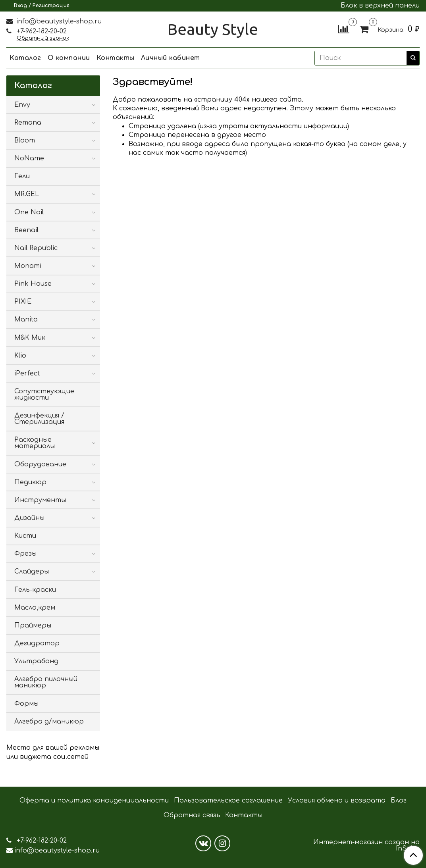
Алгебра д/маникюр (49, 722)
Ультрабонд (36, 661)
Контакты (116, 58)
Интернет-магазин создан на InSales (366, 845)
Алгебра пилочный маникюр (46, 682)
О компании (69, 58)
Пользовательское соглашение (228, 801)
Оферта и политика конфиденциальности (94, 801)
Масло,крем (35, 608)
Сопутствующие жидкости (44, 395)
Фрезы (25, 554)
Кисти (25, 536)
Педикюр (30, 482)
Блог (399, 801)
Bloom (25, 140)
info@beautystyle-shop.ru (58, 21)
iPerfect (27, 373)
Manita (26, 319)
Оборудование (40, 464)
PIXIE (23, 302)
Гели (22, 176)
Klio (20, 356)
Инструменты (40, 500)
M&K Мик (30, 338)
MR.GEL (27, 194)
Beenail (26, 230)
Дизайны (29, 518)
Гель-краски (35, 590)
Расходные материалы (35, 443)
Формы (26, 704)
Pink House (33, 284)
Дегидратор (37, 643)
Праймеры (33, 625)
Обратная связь (192, 815)
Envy (22, 105)
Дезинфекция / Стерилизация (39, 419)
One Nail (29, 212)
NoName (29, 158)
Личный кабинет (171, 58)
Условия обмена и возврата (337, 801)
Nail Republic (36, 248)
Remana (28, 123)
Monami (28, 266)
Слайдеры (32, 572)
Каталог (25, 58)
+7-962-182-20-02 (41, 31)
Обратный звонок (43, 38)
